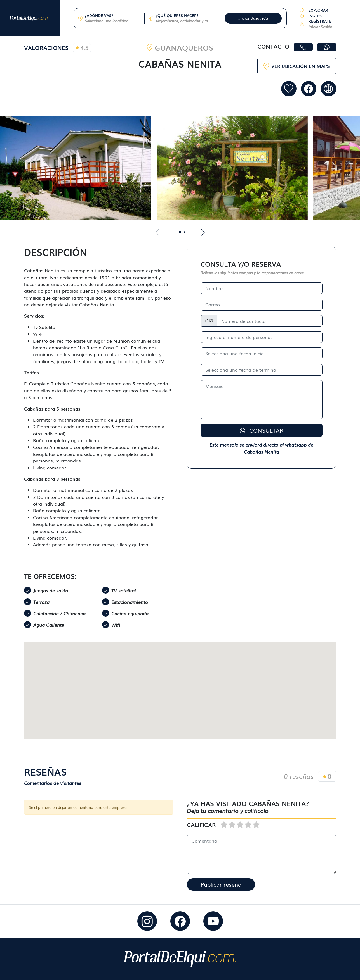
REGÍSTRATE (320, 21)
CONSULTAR (262, 430)
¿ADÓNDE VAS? (99, 16)
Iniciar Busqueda (253, 18)
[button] (320, 24)
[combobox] (112, 21)
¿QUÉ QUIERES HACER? (177, 16)
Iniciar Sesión (320, 27)
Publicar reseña (221, 884)
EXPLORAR (318, 10)
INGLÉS (315, 16)
